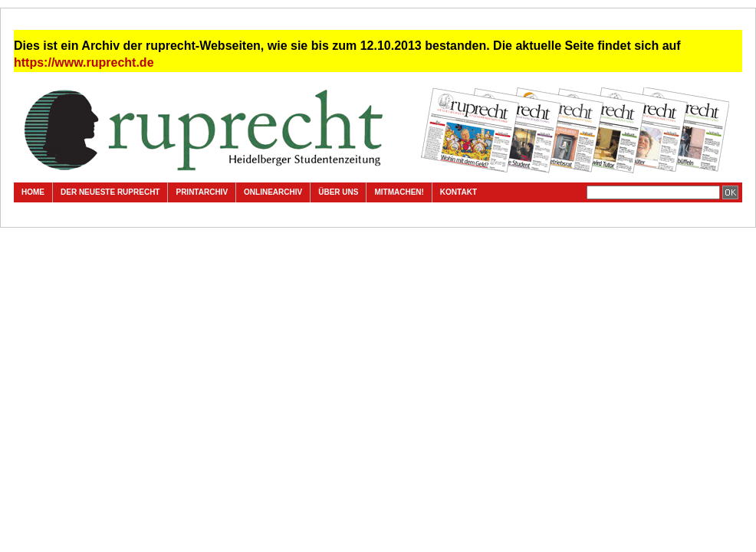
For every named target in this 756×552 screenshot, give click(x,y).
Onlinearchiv (273, 192)
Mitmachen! (399, 192)
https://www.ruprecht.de (84, 62)
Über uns (338, 192)
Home (33, 192)
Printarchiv (202, 192)
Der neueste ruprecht (110, 192)
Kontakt (459, 192)
